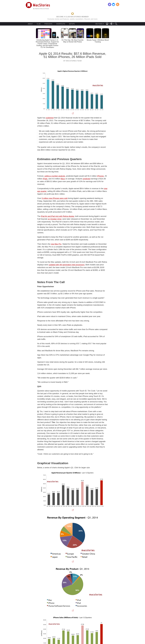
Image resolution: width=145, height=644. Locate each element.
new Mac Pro (56, 244)
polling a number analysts (55, 176)
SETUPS (72, 24)
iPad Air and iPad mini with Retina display (57, 216)
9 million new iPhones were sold (55, 198)
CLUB (39, 24)
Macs (63, 179)
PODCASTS (48, 24)
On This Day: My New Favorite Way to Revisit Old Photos (72, 41)
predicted (86, 179)
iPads (45, 179)
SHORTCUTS (61, 24)
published (50, 118)
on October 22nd (55, 219)
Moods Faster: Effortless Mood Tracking (98, 41)
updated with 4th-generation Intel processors (67, 265)
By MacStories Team (72, 61)
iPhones (100, 176)
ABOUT (30, 24)
